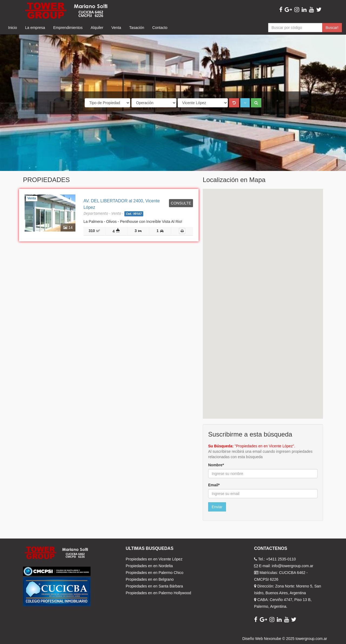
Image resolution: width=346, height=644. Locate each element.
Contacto (160, 28)
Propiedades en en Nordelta (149, 566)
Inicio (13, 28)
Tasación (137, 28)
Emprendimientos (68, 28)
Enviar (217, 507)
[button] (245, 103)
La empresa (35, 28)
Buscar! (332, 28)
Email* (214, 485)
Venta (116, 28)
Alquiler (97, 28)
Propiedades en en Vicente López (154, 559)
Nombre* (216, 465)
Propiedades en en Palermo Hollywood (158, 593)
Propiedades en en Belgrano (150, 579)
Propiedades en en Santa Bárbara (154, 586)
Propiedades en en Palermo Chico (154, 573)
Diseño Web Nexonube (262, 639)
